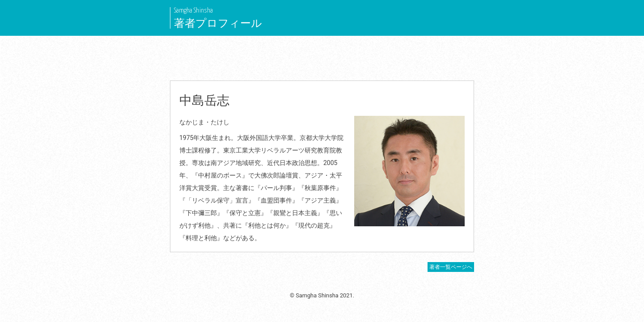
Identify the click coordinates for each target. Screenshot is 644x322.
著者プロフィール (218, 23)
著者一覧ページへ (451, 267)
